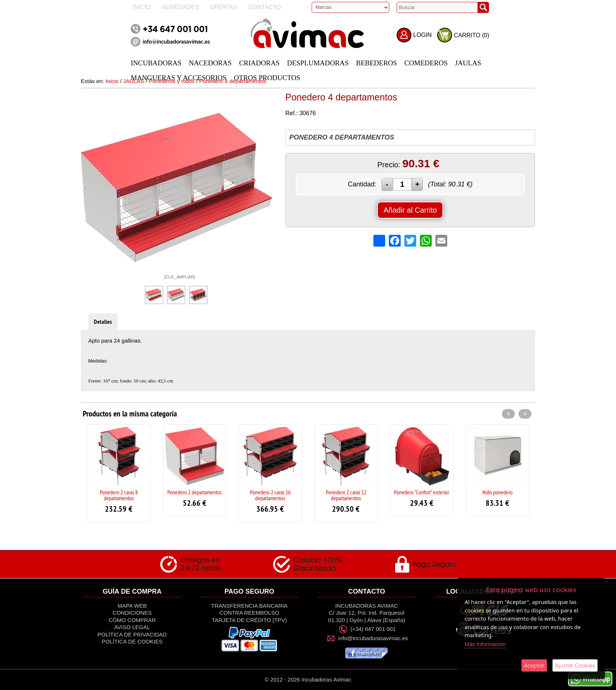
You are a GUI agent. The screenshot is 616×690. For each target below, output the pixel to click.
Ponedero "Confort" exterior (422, 492)
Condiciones (132, 613)
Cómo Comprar (132, 620)
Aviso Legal (132, 627)
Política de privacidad (132, 634)
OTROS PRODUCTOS (267, 78)
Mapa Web (132, 606)
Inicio (142, 7)
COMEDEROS (426, 63)
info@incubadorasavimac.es (373, 638)
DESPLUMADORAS (318, 63)
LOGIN (422, 35)
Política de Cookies (132, 641)
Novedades (180, 7)
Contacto (264, 7)
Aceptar (534, 665)
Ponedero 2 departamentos (194, 492)
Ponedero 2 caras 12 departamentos (346, 495)
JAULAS (468, 63)
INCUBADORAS (156, 63)
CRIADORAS (259, 63)
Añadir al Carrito (410, 210)
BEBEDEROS (377, 63)
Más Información (485, 644)
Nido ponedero (497, 492)
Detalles (103, 322)
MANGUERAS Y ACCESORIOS (179, 78)
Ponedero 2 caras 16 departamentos (270, 495)
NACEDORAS (210, 63)
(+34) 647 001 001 (373, 629)
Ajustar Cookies (575, 665)
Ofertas (223, 7)
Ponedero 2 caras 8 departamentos (119, 495)
